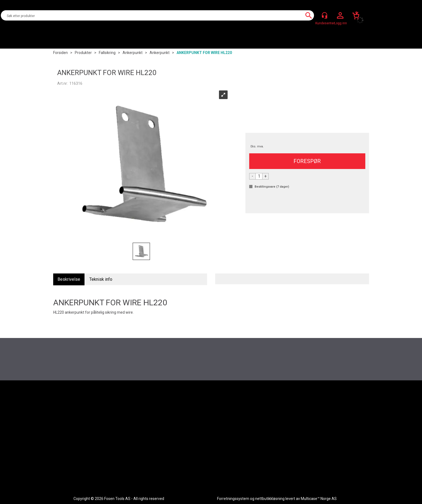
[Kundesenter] (325, 15)
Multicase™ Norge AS (319, 499)
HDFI (178, 458)
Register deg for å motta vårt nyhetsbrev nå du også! (211, 350)
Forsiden (60, 53)
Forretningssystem (233, 499)
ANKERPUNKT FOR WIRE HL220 (204, 53)
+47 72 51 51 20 (296, 455)
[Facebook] (335, 396)
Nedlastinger (81, 446)
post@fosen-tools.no (298, 461)
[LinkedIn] (358, 396)
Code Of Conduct (85, 452)
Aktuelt (180, 440)
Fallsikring (107, 53)
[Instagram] (346, 396)
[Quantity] (259, 176)
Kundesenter (81, 440)
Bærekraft (183, 465)
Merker (180, 446)
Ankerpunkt (133, 53)
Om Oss (181, 452)
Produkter (83, 53)
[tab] (69, 280)
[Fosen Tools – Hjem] (83, 396)
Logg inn (340, 16)
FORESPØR (307, 161)
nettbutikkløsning (270, 499)
